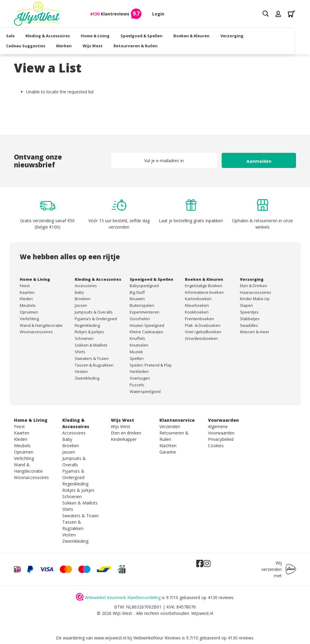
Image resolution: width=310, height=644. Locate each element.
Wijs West (100, 45)
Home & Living (103, 35)
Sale (18, 35)
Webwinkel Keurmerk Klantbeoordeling (123, 597)
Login (158, 14)
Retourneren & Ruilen (143, 45)
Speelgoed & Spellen (149, 35)
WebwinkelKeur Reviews (157, 638)
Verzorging (240, 35)
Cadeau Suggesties (34, 45)
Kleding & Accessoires (56, 35)
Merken (72, 45)
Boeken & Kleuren (199, 35)
